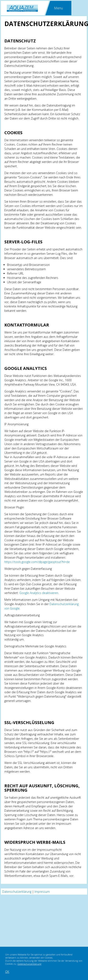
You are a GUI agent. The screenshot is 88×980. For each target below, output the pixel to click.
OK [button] (7, 972)
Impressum (42, 892)
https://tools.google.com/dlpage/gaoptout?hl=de (37, 562)
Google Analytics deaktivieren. (39, 593)
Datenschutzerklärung (29, 964)
